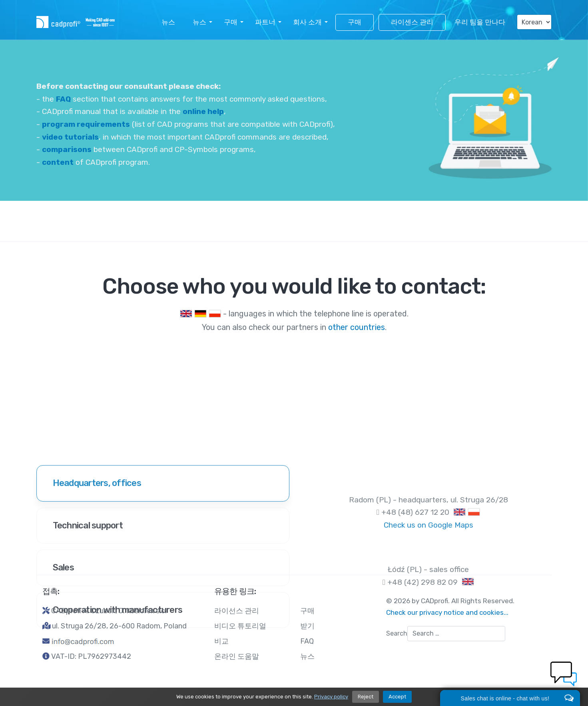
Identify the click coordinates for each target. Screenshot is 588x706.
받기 (307, 626)
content (58, 162)
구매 (231, 22)
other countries (356, 327)
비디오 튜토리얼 (240, 626)
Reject (366, 697)
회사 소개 (307, 22)
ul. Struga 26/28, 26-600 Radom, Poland (119, 626)
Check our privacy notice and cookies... (447, 612)
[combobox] (456, 634)
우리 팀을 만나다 (480, 22)
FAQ (307, 641)
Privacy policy (331, 697)
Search (397, 633)
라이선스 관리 (237, 611)
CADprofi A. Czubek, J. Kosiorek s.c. (109, 611)
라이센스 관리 (412, 22)
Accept (397, 697)
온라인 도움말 (237, 656)
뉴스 (168, 22)
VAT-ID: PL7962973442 (91, 656)
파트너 (265, 22)
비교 (221, 641)
